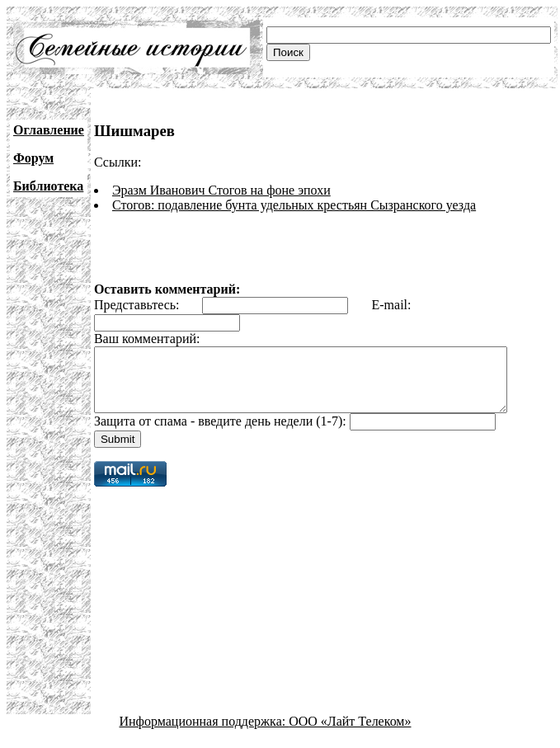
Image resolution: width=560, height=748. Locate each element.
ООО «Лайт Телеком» (350, 734)
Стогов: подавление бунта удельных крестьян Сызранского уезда (294, 205)
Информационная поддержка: (205, 734)
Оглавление (49, 130)
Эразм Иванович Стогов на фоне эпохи (221, 190)
